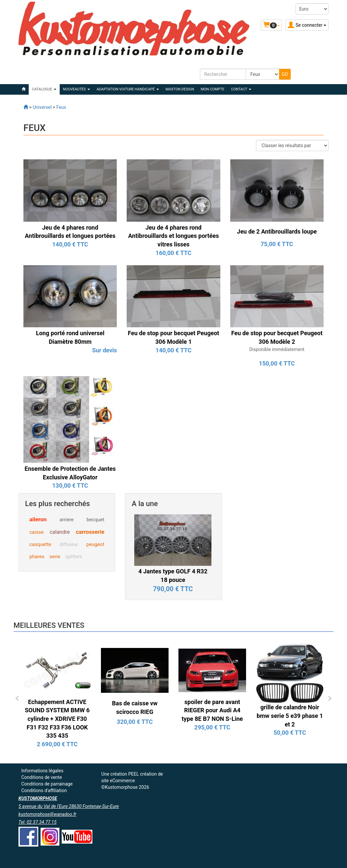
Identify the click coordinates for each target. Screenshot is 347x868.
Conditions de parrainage (47, 784)
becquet (95, 520)
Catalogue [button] (44, 89)
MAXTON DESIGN (180, 89)
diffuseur (69, 544)
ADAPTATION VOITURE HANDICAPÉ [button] (128, 89)
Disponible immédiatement (277, 349)
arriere (66, 520)
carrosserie (90, 532)
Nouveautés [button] (77, 89)
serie (55, 557)
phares (37, 557)
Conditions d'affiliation (44, 790)
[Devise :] (312, 9)
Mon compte (212, 89)
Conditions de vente (41, 777)
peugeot (95, 544)
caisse (36, 532)
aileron (38, 519)
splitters (74, 557)
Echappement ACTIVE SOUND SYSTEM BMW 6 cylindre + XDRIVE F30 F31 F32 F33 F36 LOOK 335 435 (57, 719)
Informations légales (42, 771)
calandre (60, 532)
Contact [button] (241, 89)
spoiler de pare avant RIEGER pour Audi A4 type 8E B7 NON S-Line (212, 710)
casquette (40, 544)
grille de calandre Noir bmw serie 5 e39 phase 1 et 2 (290, 716)
